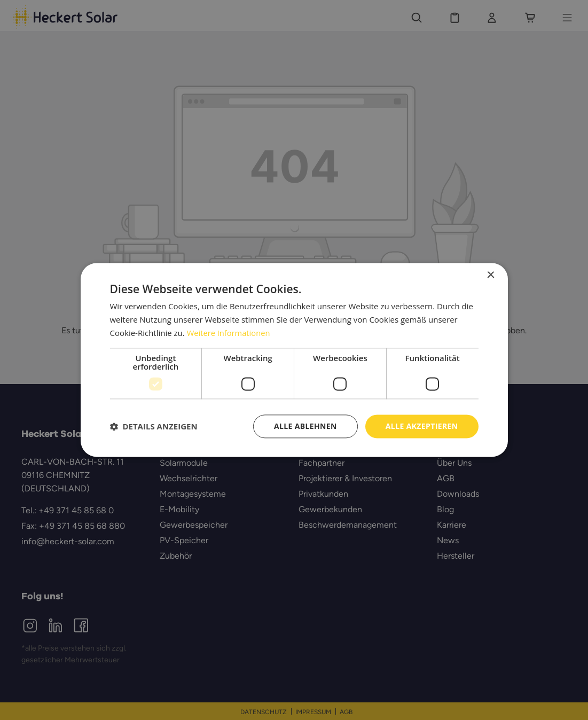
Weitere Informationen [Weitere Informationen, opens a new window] (229, 333)
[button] (154, 426)
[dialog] (294, 360)
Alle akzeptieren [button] (421, 426)
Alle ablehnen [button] (305, 426)
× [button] (491, 275)
